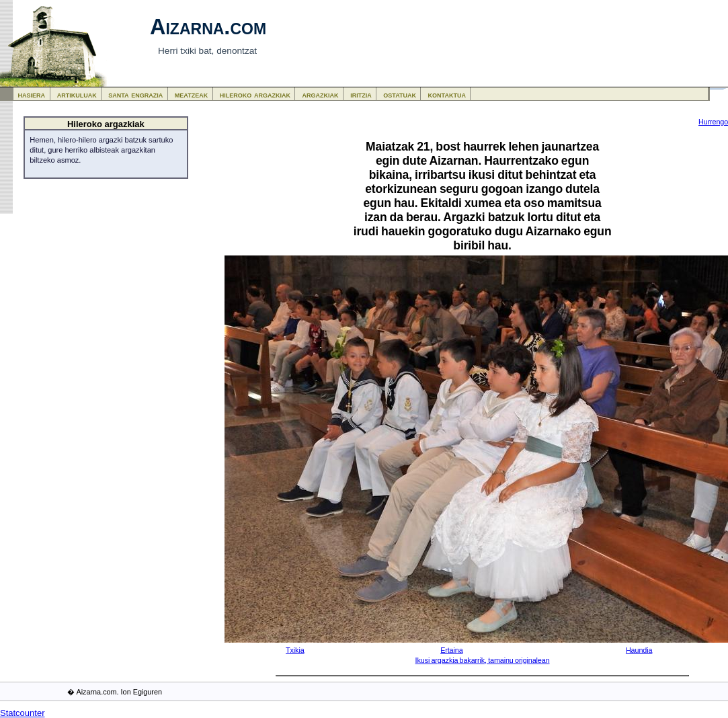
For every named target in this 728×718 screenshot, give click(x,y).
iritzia (361, 94)
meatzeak (191, 94)
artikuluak (77, 94)
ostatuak (400, 94)
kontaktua (447, 94)
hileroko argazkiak (255, 94)
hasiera (32, 94)
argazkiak (321, 94)
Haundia (639, 650)
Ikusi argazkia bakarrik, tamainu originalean (483, 660)
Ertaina (451, 650)
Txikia (295, 650)
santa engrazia (135, 94)
